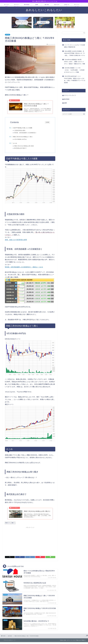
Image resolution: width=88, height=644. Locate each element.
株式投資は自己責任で (21, 149)
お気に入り (67, 5)
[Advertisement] (30, 542)
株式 (14, 524)
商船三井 (8, 524)
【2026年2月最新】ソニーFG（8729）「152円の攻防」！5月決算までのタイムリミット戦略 (74, 70)
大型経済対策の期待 (21, 131)
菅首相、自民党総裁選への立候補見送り (26, 133)
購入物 (47, 5)
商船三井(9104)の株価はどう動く (24, 137)
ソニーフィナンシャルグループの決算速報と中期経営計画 (75, 46)
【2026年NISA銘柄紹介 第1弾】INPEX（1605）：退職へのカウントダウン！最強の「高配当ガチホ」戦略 (75, 62)
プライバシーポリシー (9, 642)
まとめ (16, 144)
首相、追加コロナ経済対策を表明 (16, 241)
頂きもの (57, 5)
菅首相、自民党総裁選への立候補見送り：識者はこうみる (24, 268)
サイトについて (77, 5)
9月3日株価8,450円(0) (21, 140)
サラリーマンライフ (17, 5)
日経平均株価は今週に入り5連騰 (23, 128)
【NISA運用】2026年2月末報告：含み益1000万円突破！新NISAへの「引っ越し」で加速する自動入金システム (75, 53)
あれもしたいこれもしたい (44, 10)
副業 (37, 5)
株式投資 (27, 5)
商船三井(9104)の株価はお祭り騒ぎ (25, 147)
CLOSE (47, 123)
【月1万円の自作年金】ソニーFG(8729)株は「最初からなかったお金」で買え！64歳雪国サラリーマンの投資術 (75, 80)
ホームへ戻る (7, 5)
